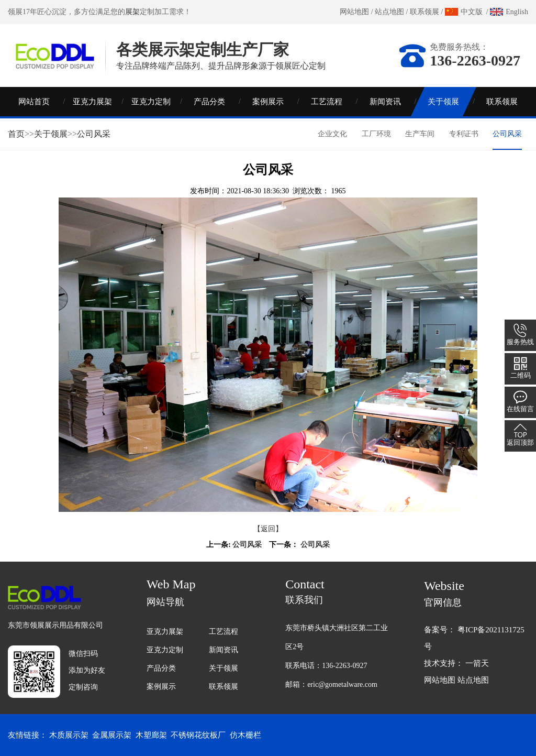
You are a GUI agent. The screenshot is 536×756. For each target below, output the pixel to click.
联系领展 (425, 12)
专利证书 (464, 134)
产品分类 (209, 102)
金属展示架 (112, 735)
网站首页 (34, 102)
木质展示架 (69, 735)
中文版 (472, 12)
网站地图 (354, 12)
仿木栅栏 (245, 735)
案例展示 (268, 102)
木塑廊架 (151, 735)
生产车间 (420, 134)
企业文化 (332, 134)
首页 (16, 134)
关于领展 (443, 102)
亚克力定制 (151, 102)
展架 (132, 12)
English (517, 12)
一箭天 (477, 663)
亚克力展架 (92, 102)
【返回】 (268, 529)
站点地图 (389, 12)
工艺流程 (327, 102)
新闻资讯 (385, 102)
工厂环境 (376, 134)
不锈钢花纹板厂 (198, 735)
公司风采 (94, 134)
